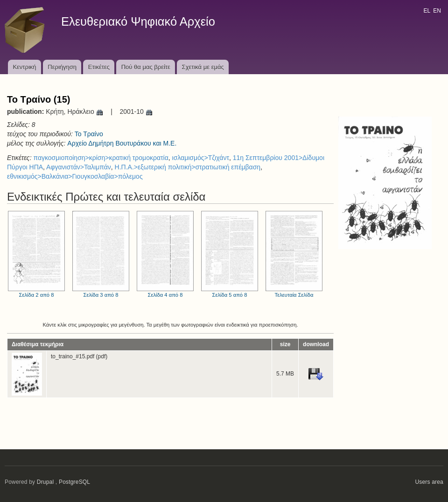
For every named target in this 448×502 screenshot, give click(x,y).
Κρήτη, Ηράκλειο (74, 112)
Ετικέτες (99, 67)
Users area (429, 482)
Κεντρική (24, 67)
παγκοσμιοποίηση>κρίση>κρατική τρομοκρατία (101, 158)
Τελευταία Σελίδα (294, 254)
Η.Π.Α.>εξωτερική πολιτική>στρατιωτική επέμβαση (188, 167)
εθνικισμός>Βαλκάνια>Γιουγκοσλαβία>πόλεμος (75, 176)
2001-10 (136, 112)
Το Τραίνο (89, 134)
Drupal (45, 482)
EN (437, 11)
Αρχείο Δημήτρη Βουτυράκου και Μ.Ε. (122, 143)
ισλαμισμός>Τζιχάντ (201, 158)
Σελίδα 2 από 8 (36, 254)
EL (427, 11)
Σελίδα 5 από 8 (230, 254)
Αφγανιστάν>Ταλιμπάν (79, 167)
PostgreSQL (74, 482)
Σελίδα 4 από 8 (165, 254)
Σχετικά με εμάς (203, 67)
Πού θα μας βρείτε (146, 67)
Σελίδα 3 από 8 (101, 254)
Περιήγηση (62, 67)
